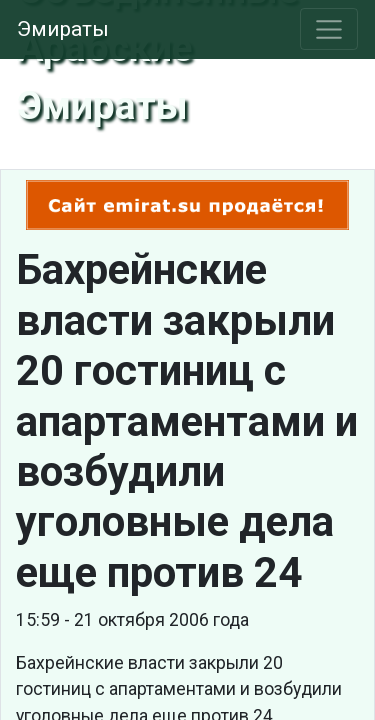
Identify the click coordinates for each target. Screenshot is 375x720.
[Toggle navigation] (329, 29)
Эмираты (63, 29)
